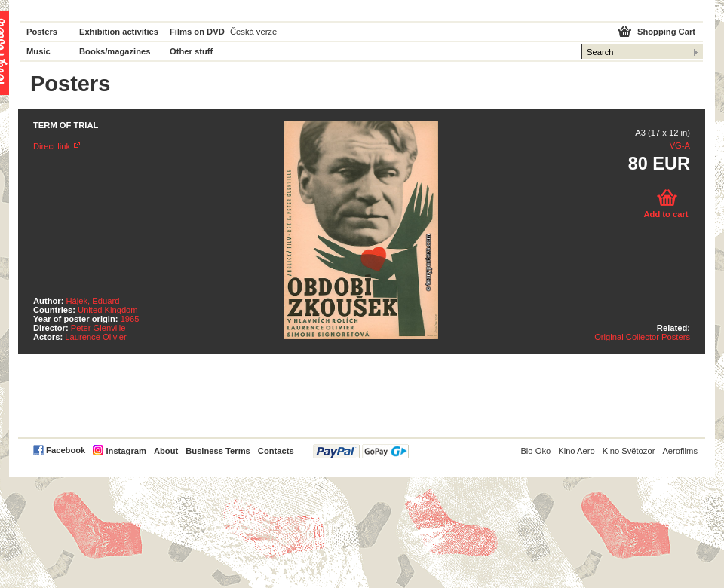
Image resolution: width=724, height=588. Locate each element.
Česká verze (253, 32)
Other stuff (191, 51)
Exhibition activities (119, 32)
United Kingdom (108, 310)
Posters (42, 32)
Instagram (126, 451)
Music (38, 51)
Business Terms (218, 451)
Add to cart (666, 214)
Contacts (276, 451)
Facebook (66, 450)
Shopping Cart (666, 32)
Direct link (52, 146)
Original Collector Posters (642, 337)
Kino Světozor (629, 451)
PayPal (361, 451)
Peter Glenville (98, 328)
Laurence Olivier (95, 337)
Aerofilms (680, 451)
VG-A (680, 145)
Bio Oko (535, 451)
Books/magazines (115, 51)
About (166, 451)
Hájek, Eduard (93, 301)
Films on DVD (197, 32)
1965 (130, 319)
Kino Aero (577, 451)
